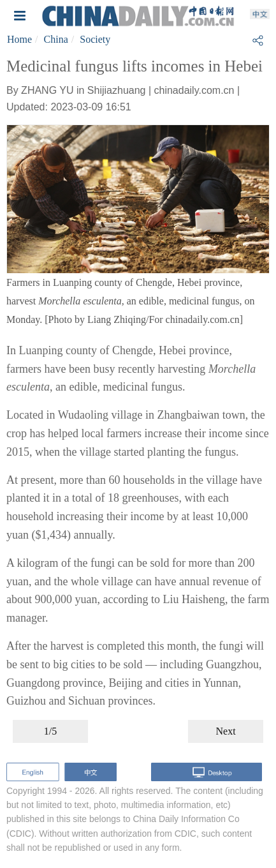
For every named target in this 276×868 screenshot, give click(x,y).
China (56, 39)
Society (95, 39)
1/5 (50, 731)
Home (19, 39)
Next (226, 731)
